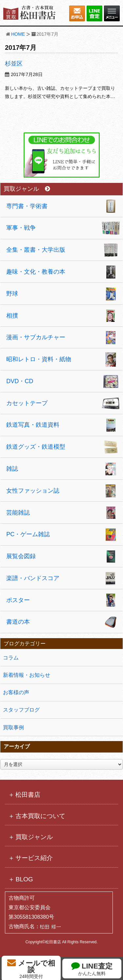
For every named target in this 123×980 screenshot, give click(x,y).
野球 (12, 294)
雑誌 (12, 469)
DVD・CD (20, 381)
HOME (18, 34)
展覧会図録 (21, 556)
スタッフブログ (21, 710)
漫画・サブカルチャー (36, 337)
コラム (11, 658)
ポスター (18, 600)
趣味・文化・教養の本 (36, 272)
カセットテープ (27, 403)
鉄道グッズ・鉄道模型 (36, 447)
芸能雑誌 (18, 513)
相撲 (12, 316)
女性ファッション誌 (33, 491)
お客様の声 (16, 692)
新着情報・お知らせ (27, 675)
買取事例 (13, 727)
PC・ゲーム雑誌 (28, 534)
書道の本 (18, 622)
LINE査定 (92, 969)
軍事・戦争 (21, 228)
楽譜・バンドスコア (33, 578)
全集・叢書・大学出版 (36, 250)
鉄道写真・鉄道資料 (33, 425)
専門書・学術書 (27, 206)
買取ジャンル (27, 189)
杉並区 (14, 64)
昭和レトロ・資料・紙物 (39, 359)
